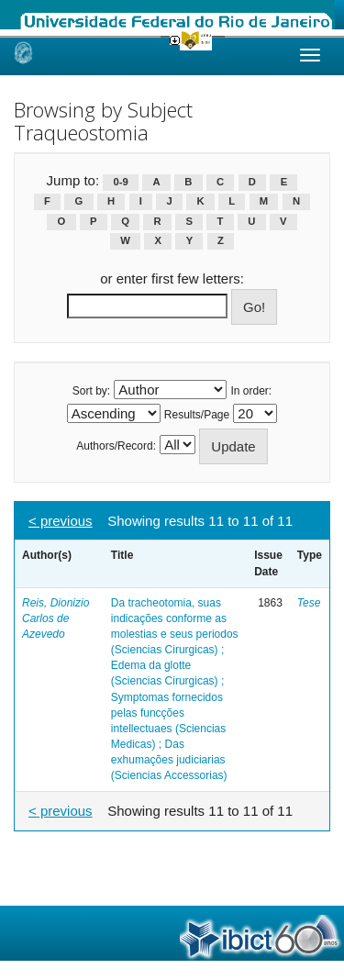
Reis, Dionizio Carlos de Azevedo (55, 618)
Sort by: (91, 391)
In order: (252, 391)
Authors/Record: (116, 446)
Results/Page (197, 415)
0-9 (121, 182)
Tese (309, 603)
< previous (61, 521)
